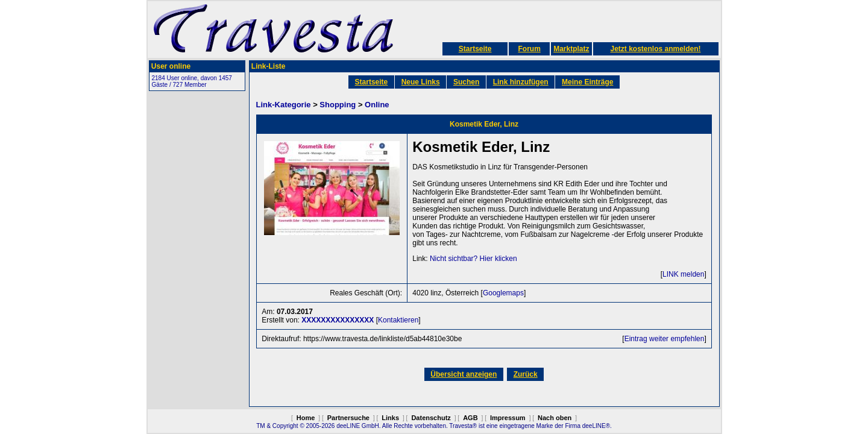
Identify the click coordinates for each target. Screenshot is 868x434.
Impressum (508, 418)
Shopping (338, 105)
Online (377, 105)
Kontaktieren (398, 320)
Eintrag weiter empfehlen (665, 339)
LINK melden (683, 274)
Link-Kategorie (284, 105)
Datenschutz (431, 418)
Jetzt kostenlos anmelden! (655, 49)
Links (390, 418)
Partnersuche (348, 418)
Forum (529, 49)
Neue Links (421, 82)
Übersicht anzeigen (464, 374)
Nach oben (555, 418)
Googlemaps (503, 293)
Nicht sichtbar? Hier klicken (473, 259)
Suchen (466, 82)
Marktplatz (571, 49)
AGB (470, 418)
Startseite (475, 49)
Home (306, 418)
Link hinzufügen (521, 82)
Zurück (526, 374)
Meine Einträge (587, 82)
